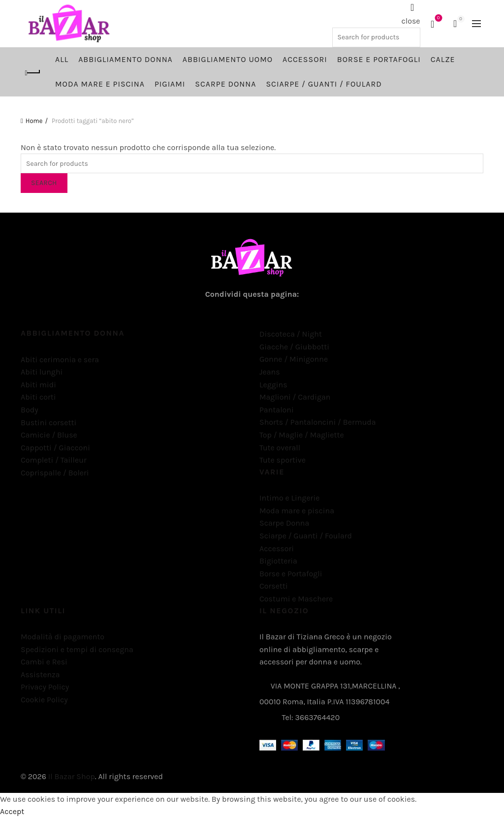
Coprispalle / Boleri (55, 473)
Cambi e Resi (44, 662)
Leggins (273, 385)
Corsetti (274, 586)
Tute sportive (283, 460)
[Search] (412, 7)
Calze (443, 59)
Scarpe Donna (225, 84)
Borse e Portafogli (379, 59)
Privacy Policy (45, 687)
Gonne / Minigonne (294, 359)
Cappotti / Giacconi (55, 448)
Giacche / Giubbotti (294, 347)
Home (34, 121)
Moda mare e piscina (100, 84)
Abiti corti (38, 397)
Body (30, 410)
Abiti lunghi (42, 372)
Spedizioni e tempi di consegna (77, 649)
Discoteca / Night (291, 334)
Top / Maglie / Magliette (302, 435)
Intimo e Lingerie (289, 498)
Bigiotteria (278, 561)
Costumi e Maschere (296, 599)
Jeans (270, 372)
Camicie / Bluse (49, 435)
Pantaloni (277, 410)
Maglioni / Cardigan (295, 397)
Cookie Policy (44, 700)
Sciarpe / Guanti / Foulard (324, 84)
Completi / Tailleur (54, 460)
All (62, 59)
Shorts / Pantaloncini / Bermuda (318, 422)
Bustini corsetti (48, 423)
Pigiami (170, 84)
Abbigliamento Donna (126, 59)
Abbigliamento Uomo (228, 59)
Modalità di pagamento (63, 637)
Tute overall (280, 448)
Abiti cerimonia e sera (60, 360)
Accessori (305, 59)
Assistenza (40, 675)
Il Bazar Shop (72, 776)
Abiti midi (38, 385)
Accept (12, 811)
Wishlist (437, 19)
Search (44, 183)
